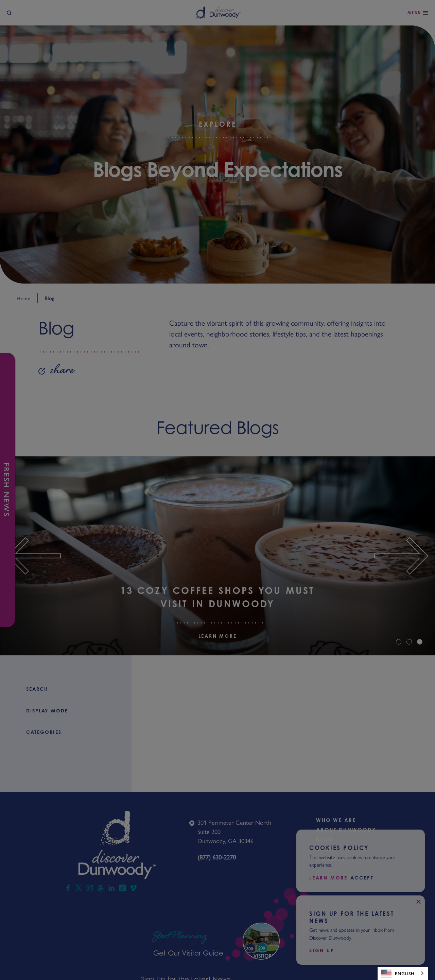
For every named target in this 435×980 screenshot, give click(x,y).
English (398, 974)
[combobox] (403, 973)
